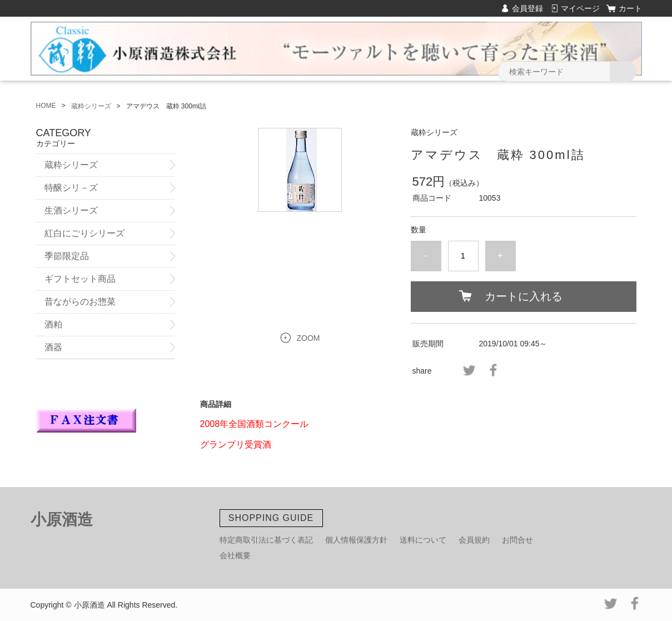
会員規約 (474, 540)
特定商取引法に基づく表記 (266, 540)
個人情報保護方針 (356, 540)
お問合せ (517, 540)
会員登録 (527, 8)
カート (630, 8)
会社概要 (235, 555)
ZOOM (308, 338)
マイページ (580, 8)
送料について (423, 540)
